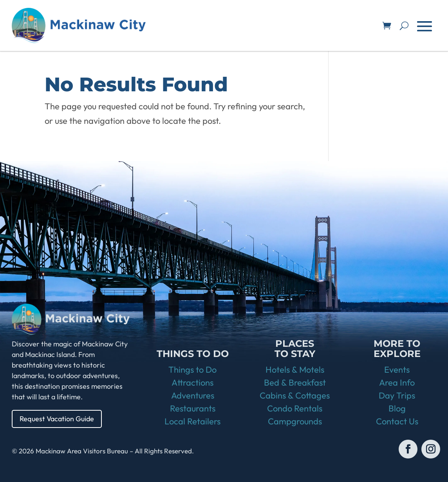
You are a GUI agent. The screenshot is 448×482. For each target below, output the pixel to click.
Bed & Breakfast (295, 382)
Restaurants (193, 408)
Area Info (397, 382)
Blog (397, 408)
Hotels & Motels (295, 370)
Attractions (192, 382)
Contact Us (397, 421)
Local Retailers (192, 421)
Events (397, 370)
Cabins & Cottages (295, 395)
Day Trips (397, 395)
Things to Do (192, 370)
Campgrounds (295, 421)
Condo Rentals (295, 408)
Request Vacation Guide (57, 419)
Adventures (193, 395)
